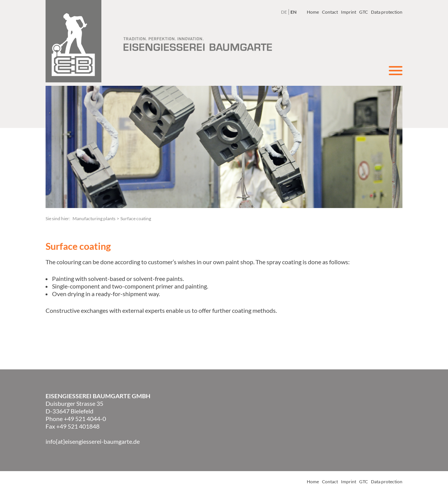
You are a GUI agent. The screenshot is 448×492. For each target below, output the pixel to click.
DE (284, 12)
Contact (330, 12)
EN (293, 12)
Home (313, 12)
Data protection (387, 12)
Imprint (349, 12)
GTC (364, 12)
